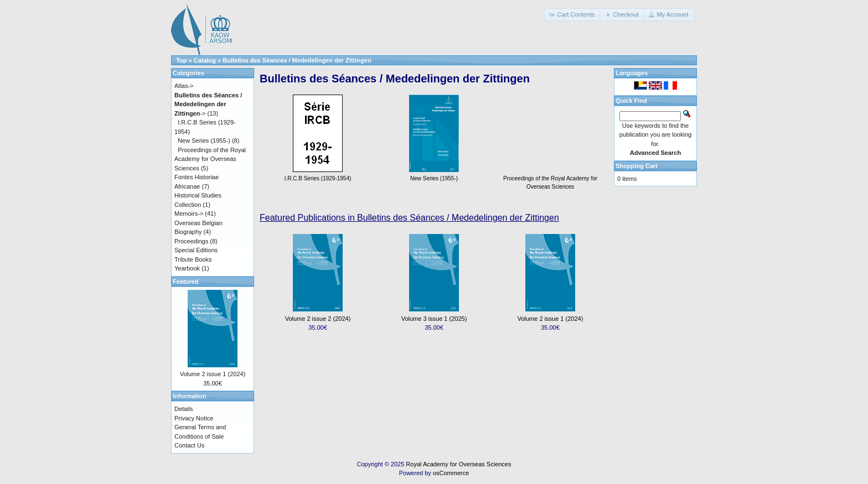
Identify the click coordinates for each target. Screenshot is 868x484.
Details (184, 409)
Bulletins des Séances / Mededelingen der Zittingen (297, 60)
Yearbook (187, 268)
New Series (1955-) (204, 140)
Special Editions (196, 250)
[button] (572, 15)
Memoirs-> (189, 214)
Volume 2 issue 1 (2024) (551, 319)
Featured (185, 282)
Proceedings (191, 241)
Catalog (205, 60)
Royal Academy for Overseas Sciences (458, 464)
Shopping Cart (637, 166)
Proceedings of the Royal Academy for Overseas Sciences (550, 178)
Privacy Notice (194, 418)
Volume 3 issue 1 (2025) (434, 319)
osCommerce (451, 473)
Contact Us (189, 445)
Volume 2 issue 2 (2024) (318, 319)
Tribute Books (193, 259)
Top (181, 60)
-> (208, 104)
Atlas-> (184, 86)
